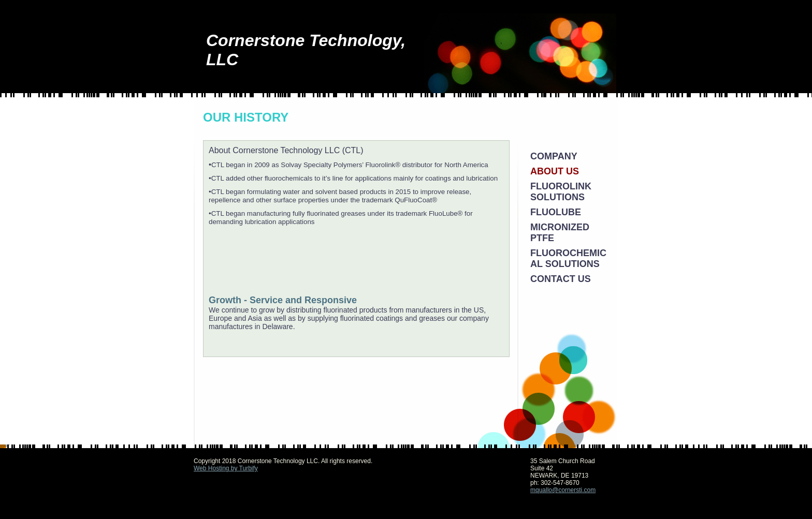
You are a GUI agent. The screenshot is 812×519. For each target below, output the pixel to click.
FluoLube (556, 212)
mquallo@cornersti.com (563, 490)
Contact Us (561, 279)
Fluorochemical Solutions (568, 258)
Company (554, 156)
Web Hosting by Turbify (226, 468)
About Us (555, 171)
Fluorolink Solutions (561, 192)
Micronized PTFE (560, 233)
